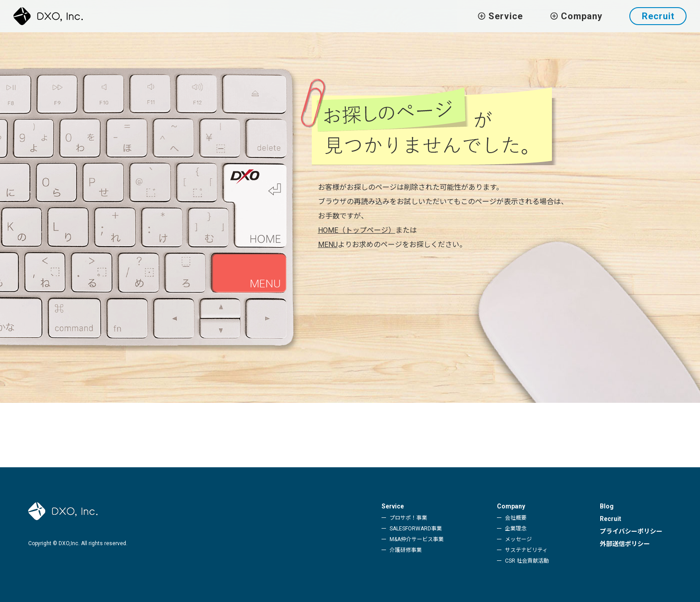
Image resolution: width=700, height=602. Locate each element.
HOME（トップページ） (357, 230)
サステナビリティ (526, 550)
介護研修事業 (406, 550)
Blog (607, 506)
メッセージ (518, 539)
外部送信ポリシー (625, 544)
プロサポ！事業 (408, 518)
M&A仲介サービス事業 (417, 539)
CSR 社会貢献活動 (527, 561)
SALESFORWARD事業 (416, 529)
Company (511, 506)
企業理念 (516, 529)
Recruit (658, 16)
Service (393, 506)
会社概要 (516, 518)
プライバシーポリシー (631, 531)
